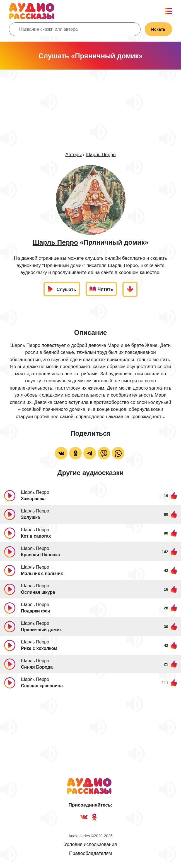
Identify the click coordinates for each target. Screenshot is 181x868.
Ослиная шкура (38, 592)
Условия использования (90, 844)
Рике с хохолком (39, 648)
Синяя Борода (37, 667)
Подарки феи (36, 611)
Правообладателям (91, 853)
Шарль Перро (101, 155)
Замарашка (33, 499)
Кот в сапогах (36, 536)
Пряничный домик (41, 630)
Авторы (73, 155)
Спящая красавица (42, 686)
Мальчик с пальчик (42, 573)
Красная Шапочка (40, 555)
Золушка (31, 517)
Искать (158, 29)
